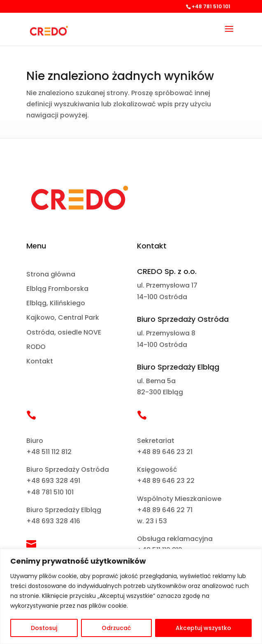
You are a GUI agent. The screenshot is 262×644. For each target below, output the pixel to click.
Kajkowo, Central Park (63, 318)
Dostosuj (44, 628)
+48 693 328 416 (53, 521)
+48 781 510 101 (50, 492)
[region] (131, 596)
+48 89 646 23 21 (165, 452)
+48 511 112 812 (49, 452)
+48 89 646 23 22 (166, 481)
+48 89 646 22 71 (165, 510)
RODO (36, 347)
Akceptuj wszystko (203, 628)
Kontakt (40, 362)
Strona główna (51, 275)
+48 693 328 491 (53, 481)
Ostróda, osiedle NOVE (64, 333)
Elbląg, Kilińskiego (56, 303)
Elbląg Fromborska (57, 289)
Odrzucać (116, 628)
